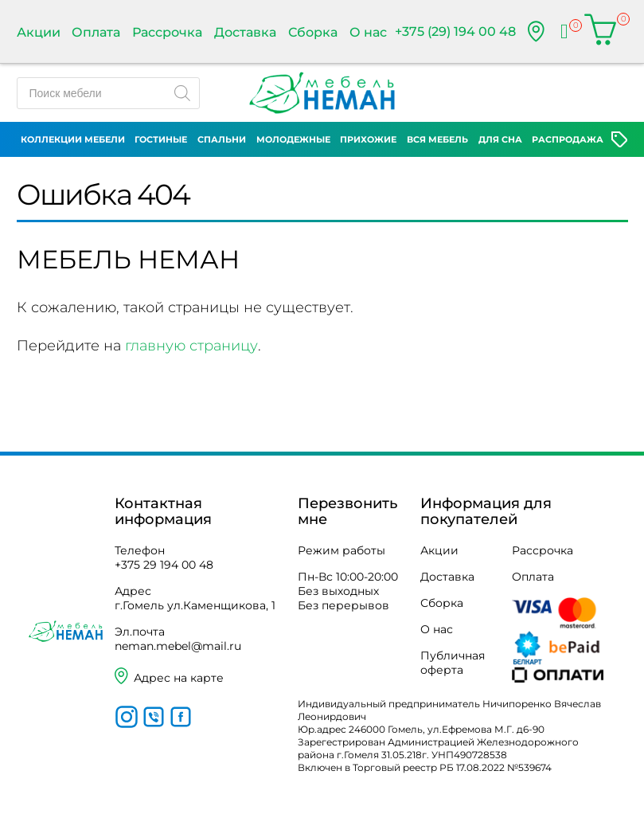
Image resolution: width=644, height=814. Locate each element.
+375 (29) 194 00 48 (455, 31)
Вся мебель (437, 139)
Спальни (222, 139)
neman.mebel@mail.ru (178, 646)
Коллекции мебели (73, 139)
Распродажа (568, 139)
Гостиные (161, 139)
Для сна (500, 139)
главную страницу (191, 346)
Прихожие (368, 139)
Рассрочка (167, 32)
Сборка (313, 32)
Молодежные (293, 139)
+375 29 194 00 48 (164, 565)
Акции (39, 32)
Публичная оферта (453, 663)
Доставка (245, 32)
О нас (368, 32)
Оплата (96, 32)
